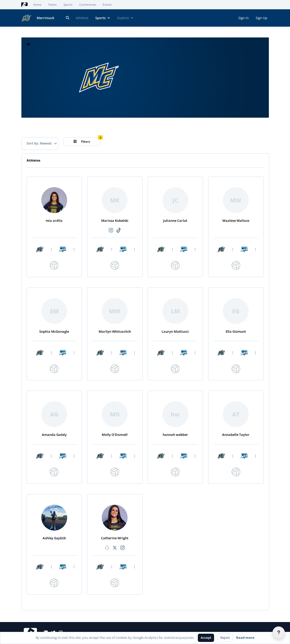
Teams (52, 5)
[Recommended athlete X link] (115, 548)
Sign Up (261, 18)
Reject (225, 638)
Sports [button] (103, 18)
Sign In (244, 18)
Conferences (88, 5)
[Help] (279, 633)
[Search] (68, 18)
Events (107, 5)
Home (37, 5)
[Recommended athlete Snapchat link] (107, 548)
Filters (82, 142)
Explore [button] (125, 18)
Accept (206, 638)
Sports (68, 5)
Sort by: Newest (42, 143)
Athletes (82, 18)
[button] (29, 45)
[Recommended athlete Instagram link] (111, 230)
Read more (245, 638)
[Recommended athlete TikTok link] (119, 230)
